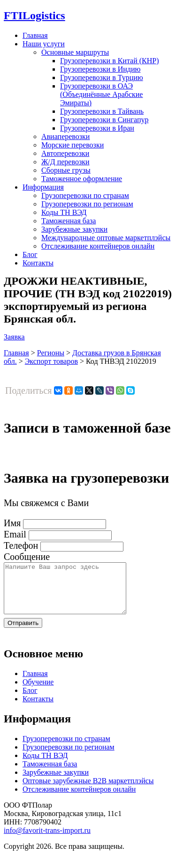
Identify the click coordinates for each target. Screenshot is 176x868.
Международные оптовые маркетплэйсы (106, 238)
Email (15, 534)
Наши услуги (44, 44)
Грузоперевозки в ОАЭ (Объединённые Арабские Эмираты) (101, 94)
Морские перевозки (73, 145)
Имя (12, 523)
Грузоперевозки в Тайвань (102, 111)
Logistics (34, 15)
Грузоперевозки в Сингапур (104, 120)
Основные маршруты (75, 52)
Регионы (51, 353)
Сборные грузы (66, 170)
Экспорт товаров (51, 361)
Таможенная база (69, 221)
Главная (35, 35)
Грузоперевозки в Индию (100, 69)
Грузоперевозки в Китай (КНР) (110, 61)
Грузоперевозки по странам (85, 195)
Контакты (38, 263)
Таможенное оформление (82, 179)
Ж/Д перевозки (65, 162)
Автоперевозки (65, 153)
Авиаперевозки (65, 136)
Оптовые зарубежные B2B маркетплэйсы (88, 791)
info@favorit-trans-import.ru (47, 840)
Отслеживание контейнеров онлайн (98, 246)
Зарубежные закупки (74, 229)
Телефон (21, 545)
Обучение (38, 692)
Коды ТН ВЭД (64, 212)
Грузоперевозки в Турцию (102, 77)
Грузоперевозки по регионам (87, 204)
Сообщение (27, 557)
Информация (43, 187)
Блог (30, 254)
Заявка (14, 337)
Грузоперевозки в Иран (97, 128)
